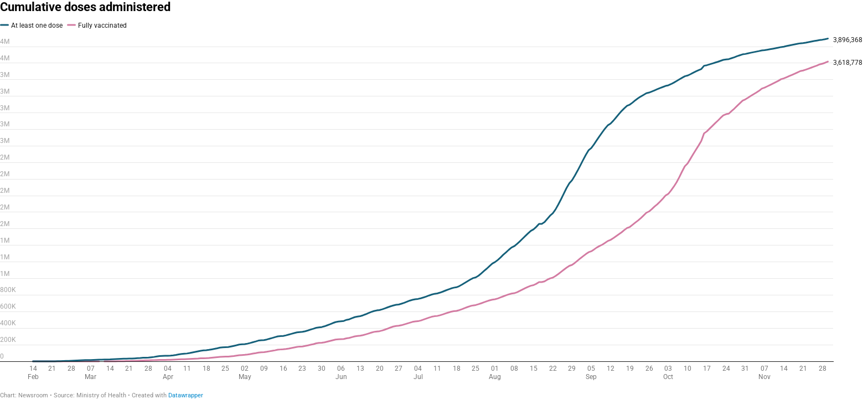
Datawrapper (186, 395)
